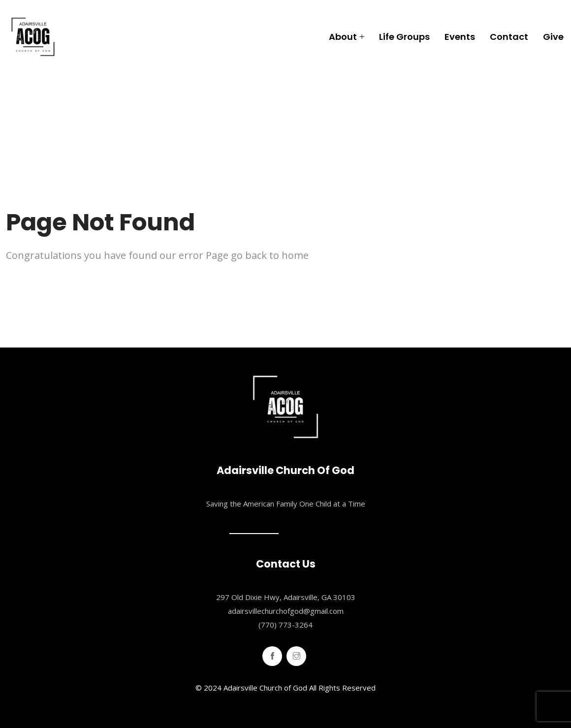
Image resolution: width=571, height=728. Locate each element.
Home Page (37, 287)
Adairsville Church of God (265, 688)
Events (460, 37)
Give (553, 37)
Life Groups (404, 37)
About (343, 37)
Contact (509, 37)
